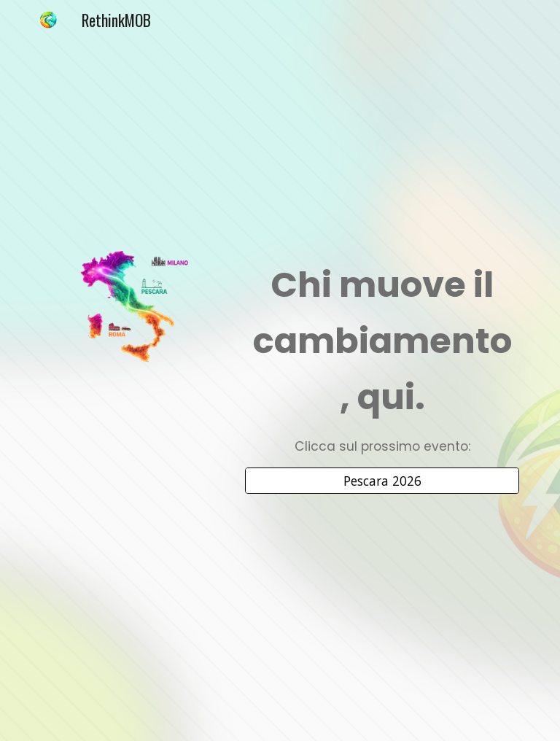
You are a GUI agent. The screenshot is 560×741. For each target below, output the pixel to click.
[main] (382, 357)
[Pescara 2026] (382, 481)
